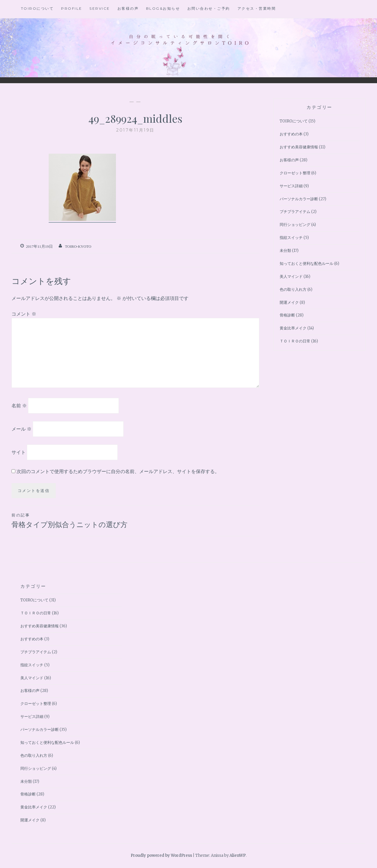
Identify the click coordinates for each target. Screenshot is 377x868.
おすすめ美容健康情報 (299, 147)
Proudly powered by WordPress (161, 855)
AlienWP (238, 855)
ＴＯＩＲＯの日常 (295, 341)
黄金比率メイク (293, 328)
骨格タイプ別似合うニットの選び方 (73, 520)
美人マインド (291, 277)
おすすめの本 (291, 134)
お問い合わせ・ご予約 (209, 8)
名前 (19, 406)
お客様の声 (128, 8)
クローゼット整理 (295, 173)
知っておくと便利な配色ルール (306, 264)
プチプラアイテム (295, 212)
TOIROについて (37, 8)
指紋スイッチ (291, 238)
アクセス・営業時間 (257, 8)
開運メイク (289, 302)
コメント (24, 314)
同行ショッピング (295, 225)
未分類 (285, 251)
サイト (19, 452)
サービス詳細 (291, 186)
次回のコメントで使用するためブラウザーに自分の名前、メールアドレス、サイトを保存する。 (118, 471)
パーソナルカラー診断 (299, 199)
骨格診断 (287, 315)
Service (100, 8)
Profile (72, 8)
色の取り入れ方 (293, 289)
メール (22, 429)
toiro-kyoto (78, 246)
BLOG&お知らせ (163, 8)
